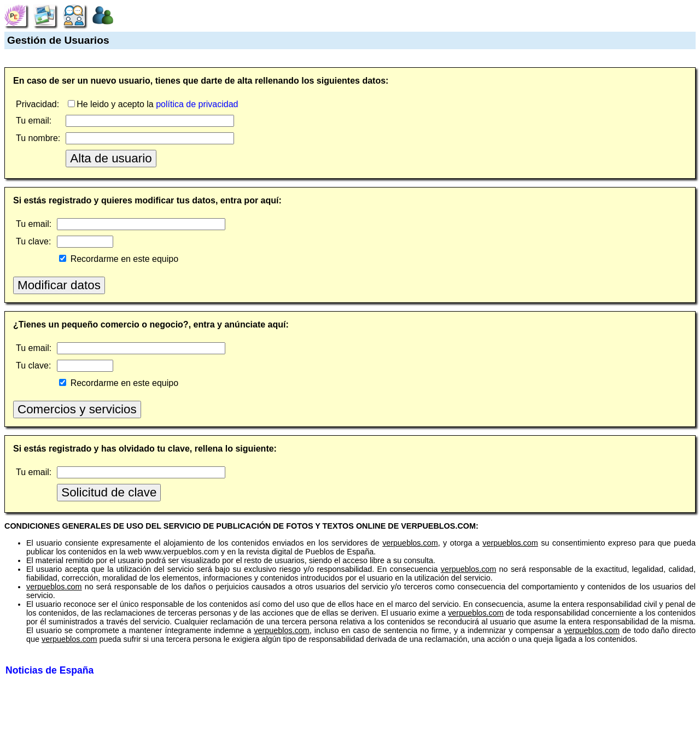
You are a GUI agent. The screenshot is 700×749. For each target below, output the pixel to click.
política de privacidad (197, 104)
